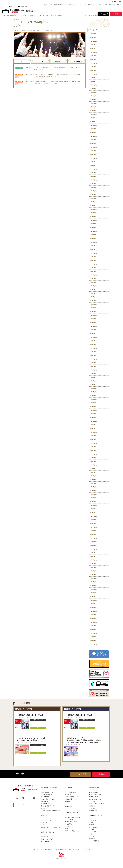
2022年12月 (94, 158)
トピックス (92, 834)
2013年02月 (94, 589)
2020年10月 (94, 253)
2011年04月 (94, 629)
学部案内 (44, 816)
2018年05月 (94, 359)
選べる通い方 (45, 801)
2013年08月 (94, 567)
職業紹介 (92, 825)
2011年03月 (94, 633)
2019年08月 (94, 304)
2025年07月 (94, 59)
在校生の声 (68, 794)
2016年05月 (94, 447)
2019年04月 (94, 319)
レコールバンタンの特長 (49, 788)
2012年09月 (94, 608)
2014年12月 (94, 509)
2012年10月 (94, 604)
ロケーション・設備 (71, 792)
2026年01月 (94, 38)
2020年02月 (94, 282)
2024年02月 (94, 107)
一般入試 (68, 826)
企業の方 (119, 5)
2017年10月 (94, 385)
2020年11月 (94, 249)
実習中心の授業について (48, 794)
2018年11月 (94, 337)
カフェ (43, 825)
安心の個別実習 (45, 797)
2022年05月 (94, 184)
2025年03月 (94, 70)
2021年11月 (94, 206)
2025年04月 (94, 67)
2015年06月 (94, 487)
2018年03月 (94, 366)
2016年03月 (94, 454)
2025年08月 (94, 56)
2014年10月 (94, 516)
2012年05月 (94, 622)
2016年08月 (94, 436)
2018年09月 (94, 344)
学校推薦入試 (69, 824)
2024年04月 (94, 100)
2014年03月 (94, 542)
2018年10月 (94, 341)
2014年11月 (94, 513)
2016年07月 (94, 439)
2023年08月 (94, 129)
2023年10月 (94, 122)
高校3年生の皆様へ (94, 792)
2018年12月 (94, 333)
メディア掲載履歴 (76, 61)
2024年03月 (94, 103)
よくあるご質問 (93, 15)
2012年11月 (94, 600)
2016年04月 (94, 450)
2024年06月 (94, 92)
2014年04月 (94, 538)
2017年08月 (94, 392)
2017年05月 (94, 403)
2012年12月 (94, 597)
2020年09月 (94, 257)
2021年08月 (94, 217)
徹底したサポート (46, 808)
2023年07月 (94, 133)
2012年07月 (94, 615)
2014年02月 (94, 545)
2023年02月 (94, 151)
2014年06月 (94, 531)
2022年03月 (94, 191)
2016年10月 (94, 428)
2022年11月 (94, 162)
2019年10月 (94, 297)
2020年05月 (94, 271)
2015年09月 (94, 476)
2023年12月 (94, 114)
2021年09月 (94, 213)
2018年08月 (94, 348)
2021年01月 (94, 242)
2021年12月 (94, 202)
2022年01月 (94, 198)
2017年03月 (94, 410)
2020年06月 (94, 268)
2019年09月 (94, 301)
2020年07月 (94, 264)
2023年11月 (94, 118)
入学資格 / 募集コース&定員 (73, 817)
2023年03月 (94, 147)
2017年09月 (94, 388)
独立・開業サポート (47, 841)
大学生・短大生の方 (81, 5)
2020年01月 (94, 286)
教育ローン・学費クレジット (73, 831)
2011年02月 (94, 637)
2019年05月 (94, 315)
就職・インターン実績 (47, 839)
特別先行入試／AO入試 (71, 822)
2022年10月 (94, 165)
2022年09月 (94, 169)
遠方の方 (90, 5)
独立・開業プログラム (47, 792)
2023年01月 (94, 154)
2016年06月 (94, 443)
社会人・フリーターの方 (101, 5)
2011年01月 (94, 640)
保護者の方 (112, 5)
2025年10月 (94, 48)
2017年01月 (94, 418)
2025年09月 (94, 52)
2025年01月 (94, 74)
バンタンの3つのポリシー (47, 850)
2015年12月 (94, 465)
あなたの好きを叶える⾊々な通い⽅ (51, 811)
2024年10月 (94, 81)
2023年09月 (94, 125)
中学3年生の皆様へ (94, 797)
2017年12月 (94, 377)
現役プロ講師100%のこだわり (49, 799)
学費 (66, 829)
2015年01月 (94, 505)
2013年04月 (94, 582)
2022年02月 (94, 195)
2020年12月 (94, 246)
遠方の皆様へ (93, 801)
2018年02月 (94, 370)
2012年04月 (94, 626)
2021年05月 (94, 228)
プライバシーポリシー (75, 850)
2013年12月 (94, 553)
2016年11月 (94, 425)
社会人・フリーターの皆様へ (97, 804)
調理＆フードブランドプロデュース (51, 827)
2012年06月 (94, 618)
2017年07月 (94, 396)
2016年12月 (94, 421)
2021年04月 (94, 231)
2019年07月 (94, 308)
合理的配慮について (61, 850)
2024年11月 (94, 78)
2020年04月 (94, 275)
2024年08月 (94, 85)
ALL (22, 61)
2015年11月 (94, 469)
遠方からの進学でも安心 (72, 797)
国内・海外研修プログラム (48, 806)
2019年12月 (94, 290)
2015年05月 (94, 491)
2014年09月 (94, 520)
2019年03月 (94, 323)
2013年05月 (94, 578)
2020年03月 (94, 279)
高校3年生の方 (48, 5)
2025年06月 (94, 63)
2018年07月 (94, 352)
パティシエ (44, 823)
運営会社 (35, 850)
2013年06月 (94, 575)
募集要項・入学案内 (72, 813)
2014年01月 (94, 549)
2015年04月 (94, 494)
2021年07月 (94, 220)
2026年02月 (94, 34)
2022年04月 (94, 187)
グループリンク (93, 820)
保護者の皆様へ (93, 806)
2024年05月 (94, 96)
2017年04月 (94, 407)
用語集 (91, 823)
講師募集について (94, 811)
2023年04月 (94, 143)
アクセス (84, 15)
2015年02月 (94, 502)
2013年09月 (94, 564)
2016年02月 (94, 458)
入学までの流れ (69, 819)
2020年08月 (94, 260)
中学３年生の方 (69, 5)
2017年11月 (94, 381)
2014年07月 (94, 527)
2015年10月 (94, 472)
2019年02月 (94, 326)
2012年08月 (94, 611)
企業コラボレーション (47, 804)
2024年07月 (94, 89)
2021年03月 (94, 235)
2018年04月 (94, 363)
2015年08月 (94, 480)
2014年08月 (94, 523)
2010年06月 (94, 644)
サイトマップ (86, 850)
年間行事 (68, 801)
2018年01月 (94, 374)
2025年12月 (94, 41)
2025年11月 (94, 45)
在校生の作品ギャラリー (72, 799)
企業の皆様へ (93, 808)
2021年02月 (94, 238)
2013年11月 (94, 556)
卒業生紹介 (69, 806)
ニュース (40, 61)
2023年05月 (94, 140)
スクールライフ (70, 788)
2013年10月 (94, 560)
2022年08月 (94, 173)
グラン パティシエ (46, 820)
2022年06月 (94, 180)
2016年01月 (94, 461)
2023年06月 (94, 136)
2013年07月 (94, 571)
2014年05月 (94, 534)
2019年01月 (94, 330)
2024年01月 (94, 111)
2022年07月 (94, 176)
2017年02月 (94, 414)
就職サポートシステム (47, 837)
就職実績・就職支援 (48, 832)
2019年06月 (94, 312)
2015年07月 (94, 483)
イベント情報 (93, 832)
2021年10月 (94, 209)
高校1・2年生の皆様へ (95, 794)
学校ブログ (58, 61)
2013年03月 (94, 586)
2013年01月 (94, 593)
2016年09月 (94, 432)
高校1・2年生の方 (59, 5)
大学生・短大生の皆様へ (96, 799)
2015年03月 (94, 498)
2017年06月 (94, 399)
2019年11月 (94, 293)
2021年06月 (94, 224)
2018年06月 (94, 355)
